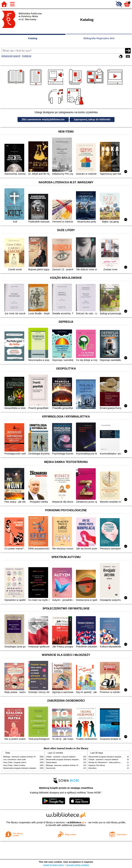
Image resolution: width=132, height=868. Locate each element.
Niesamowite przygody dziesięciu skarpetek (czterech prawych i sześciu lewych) (34, 768)
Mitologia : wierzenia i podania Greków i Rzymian (22, 757)
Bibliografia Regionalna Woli (99, 38)
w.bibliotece (76, 822)
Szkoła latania (51, 762)
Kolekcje (27, 56)
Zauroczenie (51, 768)
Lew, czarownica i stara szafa (15, 760)
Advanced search (11, 56)
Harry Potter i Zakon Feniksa (14, 765)
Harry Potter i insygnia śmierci (15, 762)
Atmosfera (92, 768)
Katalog (33, 38)
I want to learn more (53, 865)
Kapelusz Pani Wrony (97, 765)
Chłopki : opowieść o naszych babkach (61, 757)
